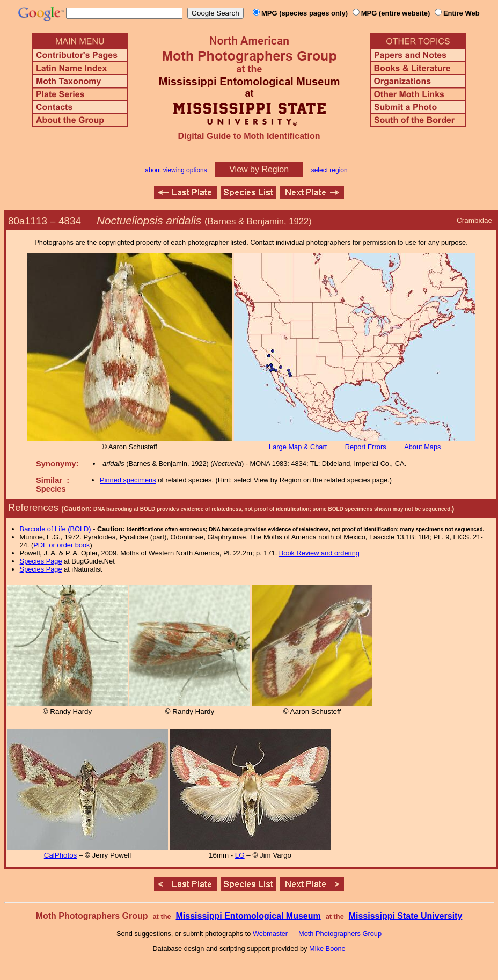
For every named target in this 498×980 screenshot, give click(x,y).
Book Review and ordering (319, 553)
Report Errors (366, 447)
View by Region (259, 169)
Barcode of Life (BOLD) (56, 529)
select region (329, 170)
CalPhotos (61, 855)
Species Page (41, 561)
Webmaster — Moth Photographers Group (317, 934)
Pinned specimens (128, 480)
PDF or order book (61, 545)
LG (240, 855)
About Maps (422, 447)
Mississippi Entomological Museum (248, 916)
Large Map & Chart (298, 447)
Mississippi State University (406, 916)
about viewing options (176, 170)
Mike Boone (327, 949)
